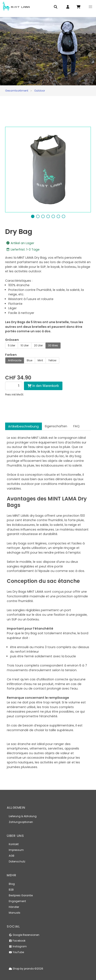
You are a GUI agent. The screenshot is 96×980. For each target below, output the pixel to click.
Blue (30, 360)
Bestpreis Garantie (21, 895)
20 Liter (38, 345)
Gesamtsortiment (17, 91)
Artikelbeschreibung (23, 426)
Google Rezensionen (24, 935)
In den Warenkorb (43, 386)
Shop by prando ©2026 (26, 969)
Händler (14, 907)
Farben (11, 355)
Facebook (17, 941)
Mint (40, 360)
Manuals (15, 913)
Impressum (16, 850)
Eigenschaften (56, 426)
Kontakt (14, 844)
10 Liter (25, 345)
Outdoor (40, 91)
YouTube (16, 952)
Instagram (18, 946)
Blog (12, 884)
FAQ (76, 426)
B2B (11, 890)
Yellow (52, 360)
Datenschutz (17, 861)
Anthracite (15, 360)
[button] (90, 7)
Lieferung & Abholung (23, 816)
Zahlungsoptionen (21, 822)
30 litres (53, 345)
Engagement (17, 901)
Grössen (12, 340)
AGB (12, 856)
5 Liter (12, 345)
